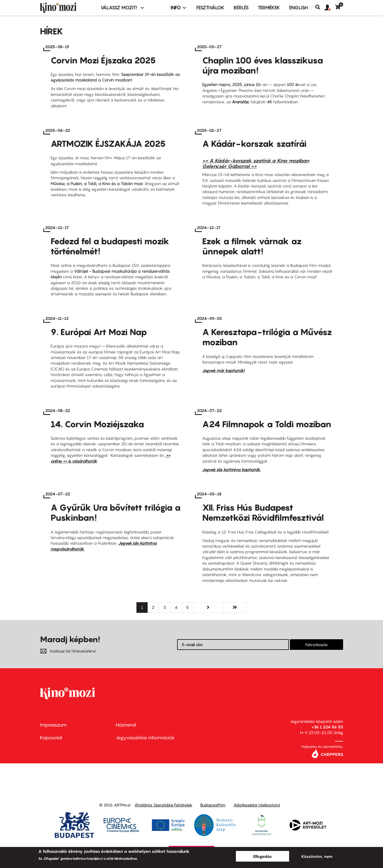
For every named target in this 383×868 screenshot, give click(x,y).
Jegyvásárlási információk (145, 738)
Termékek (269, 8)
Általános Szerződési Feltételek (163, 805)
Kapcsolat (51, 738)
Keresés (320, 7)
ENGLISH (299, 8)
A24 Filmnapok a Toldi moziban (267, 424)
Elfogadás (263, 856)
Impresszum (53, 725)
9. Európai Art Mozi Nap (99, 332)
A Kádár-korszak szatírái (254, 144)
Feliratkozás (317, 645)
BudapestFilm (213, 805)
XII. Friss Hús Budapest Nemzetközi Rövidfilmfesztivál (263, 512)
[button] (330, 8)
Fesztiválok (210, 8)
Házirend (126, 725)
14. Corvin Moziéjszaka (97, 424)
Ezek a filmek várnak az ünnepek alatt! (252, 246)
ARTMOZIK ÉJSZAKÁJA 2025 (108, 144)
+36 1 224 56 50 (327, 727)
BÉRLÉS (241, 8)
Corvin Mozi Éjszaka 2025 (103, 60)
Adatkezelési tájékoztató (257, 805)
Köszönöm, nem (317, 856)
